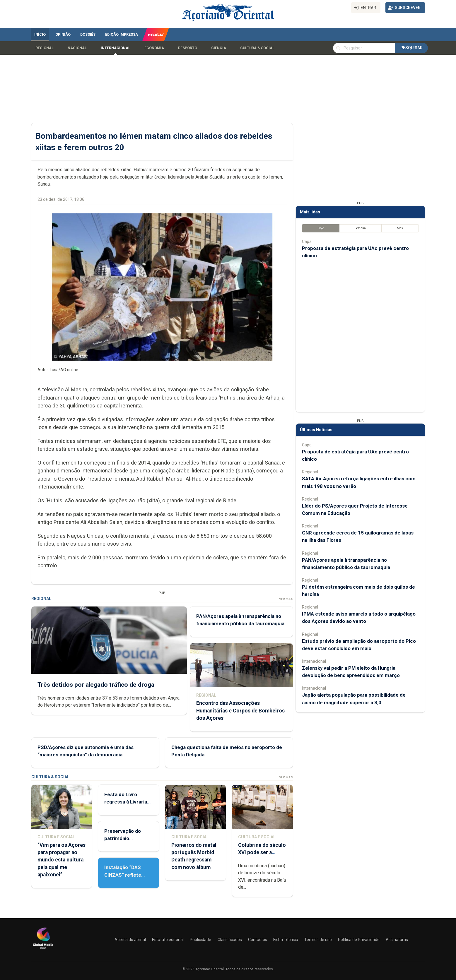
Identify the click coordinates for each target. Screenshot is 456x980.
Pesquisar (411, 48)
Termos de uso (318, 940)
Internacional (116, 48)
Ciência (219, 48)
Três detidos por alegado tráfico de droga (96, 685)
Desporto (188, 48)
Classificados (230, 940)
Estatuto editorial (168, 940)
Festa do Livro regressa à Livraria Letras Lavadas (126, 802)
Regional (45, 48)
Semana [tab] (360, 228)
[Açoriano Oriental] (43, 950)
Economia (154, 48)
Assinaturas (397, 940)
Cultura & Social (257, 48)
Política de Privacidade (359, 940)
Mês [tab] (400, 228)
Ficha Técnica (286, 940)
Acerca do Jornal (130, 940)
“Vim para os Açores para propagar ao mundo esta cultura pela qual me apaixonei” (62, 860)
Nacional (77, 48)
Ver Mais (286, 599)
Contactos (258, 940)
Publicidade (200, 940)
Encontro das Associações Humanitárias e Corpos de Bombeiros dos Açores (240, 710)
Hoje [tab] (321, 228)
